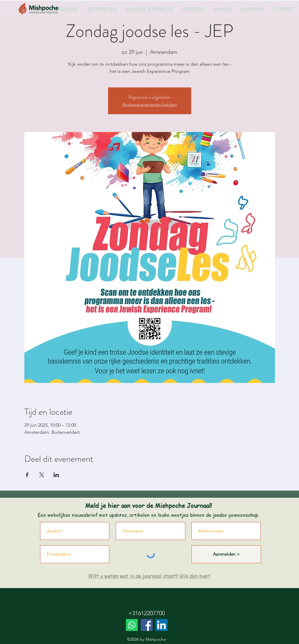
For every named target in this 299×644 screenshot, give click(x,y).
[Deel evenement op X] (42, 475)
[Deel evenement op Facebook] (27, 475)
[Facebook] (147, 625)
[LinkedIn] (162, 625)
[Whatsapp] (132, 625)
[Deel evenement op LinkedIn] (56, 475)
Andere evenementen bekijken (150, 104)
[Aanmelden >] (226, 554)
